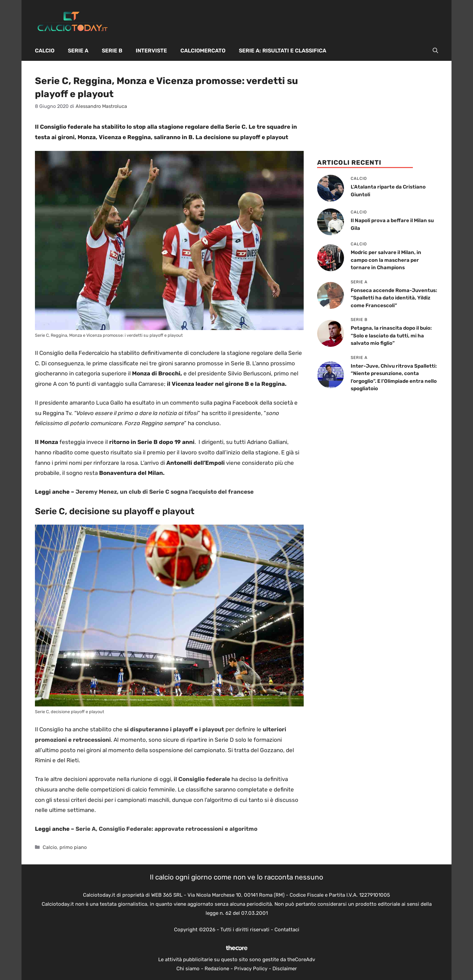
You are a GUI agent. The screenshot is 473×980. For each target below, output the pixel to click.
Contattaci (287, 930)
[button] (435, 51)
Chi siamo (188, 969)
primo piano (73, 847)
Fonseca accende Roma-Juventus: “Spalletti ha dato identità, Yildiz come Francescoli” (394, 298)
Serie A (78, 51)
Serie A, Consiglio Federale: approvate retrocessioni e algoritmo (166, 829)
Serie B (112, 51)
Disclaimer (285, 969)
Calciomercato (203, 51)
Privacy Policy (251, 969)
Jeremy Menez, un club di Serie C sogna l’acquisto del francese (165, 492)
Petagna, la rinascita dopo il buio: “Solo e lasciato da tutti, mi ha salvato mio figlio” (391, 336)
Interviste (151, 51)
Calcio (45, 51)
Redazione (217, 969)
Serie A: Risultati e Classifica (283, 51)
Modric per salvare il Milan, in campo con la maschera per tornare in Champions (386, 260)
